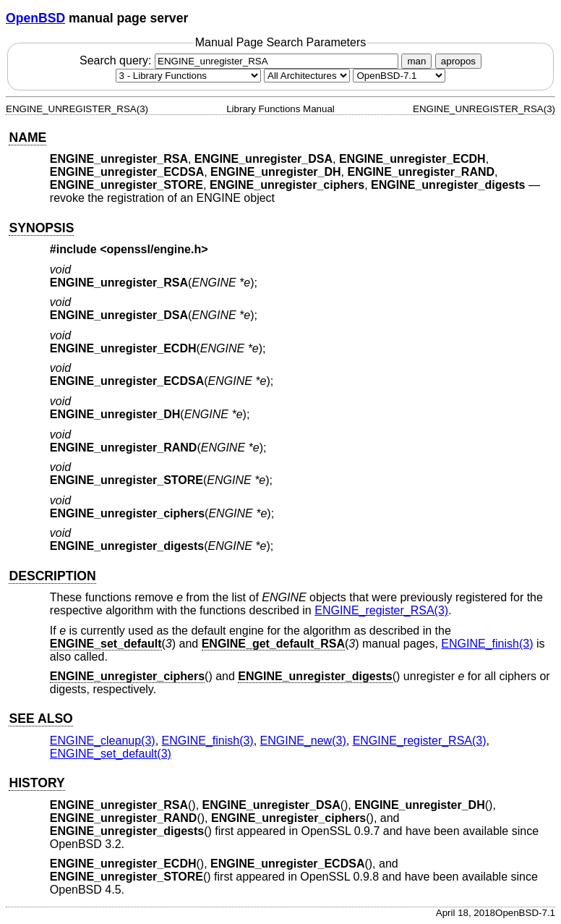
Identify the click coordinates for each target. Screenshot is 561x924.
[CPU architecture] (307, 76)
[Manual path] (399, 76)
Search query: (241, 60)
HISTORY (37, 783)
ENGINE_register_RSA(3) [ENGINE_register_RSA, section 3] (381, 610)
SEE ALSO (40, 719)
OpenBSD (35, 18)
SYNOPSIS (41, 228)
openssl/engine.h (154, 249)
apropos (458, 61)
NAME (27, 137)
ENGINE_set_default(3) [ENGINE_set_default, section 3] (111, 754)
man (416, 61)
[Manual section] (188, 76)
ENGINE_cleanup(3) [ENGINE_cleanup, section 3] (103, 741)
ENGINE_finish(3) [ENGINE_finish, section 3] (487, 644)
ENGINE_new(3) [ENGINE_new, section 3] (303, 741)
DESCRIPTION (52, 576)
